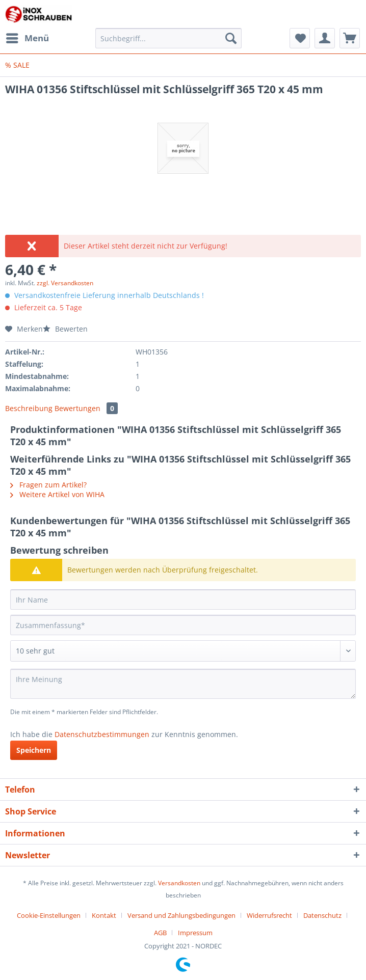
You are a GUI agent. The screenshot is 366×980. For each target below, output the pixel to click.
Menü (28, 37)
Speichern (34, 750)
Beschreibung (29, 408)
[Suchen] (231, 38)
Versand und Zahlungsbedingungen (181, 915)
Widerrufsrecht (269, 915)
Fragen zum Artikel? (48, 485)
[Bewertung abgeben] (183, 651)
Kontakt (104, 915)
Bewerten (65, 329)
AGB (160, 933)
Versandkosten (179, 883)
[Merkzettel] (300, 38)
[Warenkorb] (350, 38)
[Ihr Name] (183, 600)
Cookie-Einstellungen (49, 915)
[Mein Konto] (325, 38)
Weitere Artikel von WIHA (57, 494)
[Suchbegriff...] (168, 38)
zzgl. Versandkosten (65, 283)
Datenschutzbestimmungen (102, 734)
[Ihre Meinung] (183, 684)
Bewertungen (86, 408)
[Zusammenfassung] (183, 625)
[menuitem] (27, 38)
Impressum (195, 933)
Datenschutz (322, 915)
